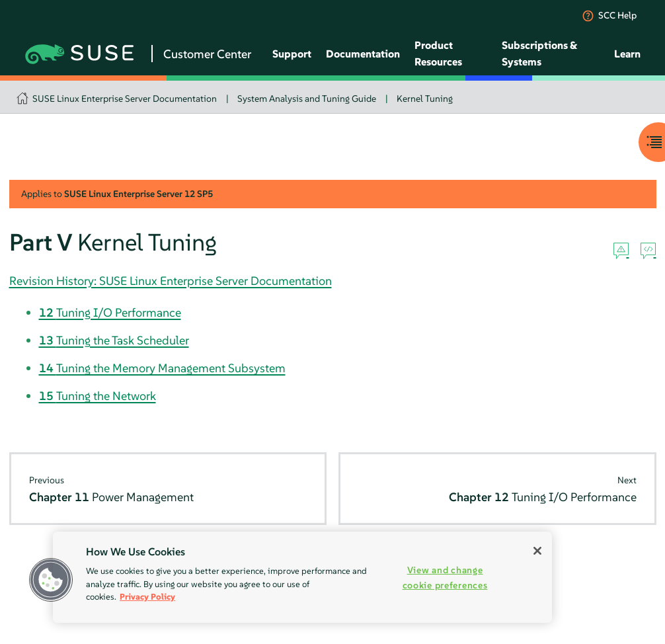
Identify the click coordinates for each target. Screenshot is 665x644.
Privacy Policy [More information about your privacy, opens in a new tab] (147, 597)
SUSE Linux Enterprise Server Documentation (125, 99)
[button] (51, 580)
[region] (302, 577)
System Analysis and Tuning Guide (307, 99)
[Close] (537, 551)
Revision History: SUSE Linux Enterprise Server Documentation (171, 281)
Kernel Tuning (425, 99)
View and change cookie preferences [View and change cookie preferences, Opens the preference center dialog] (445, 578)
